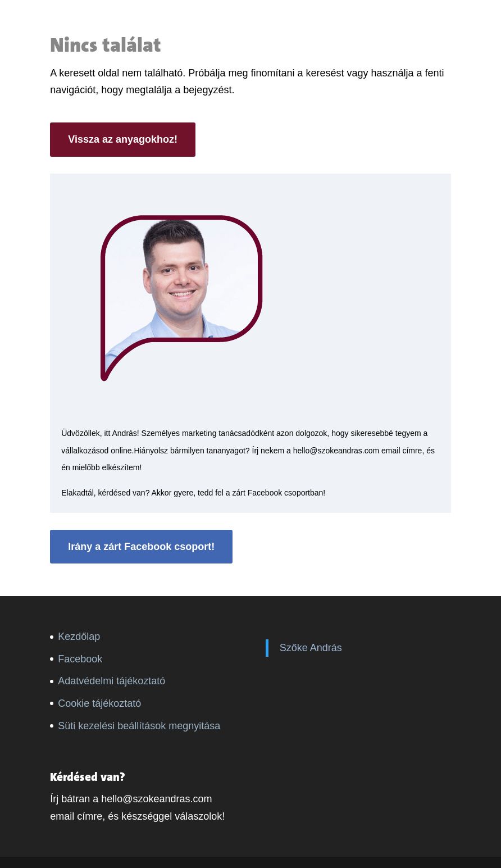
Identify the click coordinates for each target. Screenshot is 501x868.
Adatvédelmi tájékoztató (111, 681)
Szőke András (311, 648)
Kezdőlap (79, 637)
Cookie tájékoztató (99, 703)
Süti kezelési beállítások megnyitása (139, 726)
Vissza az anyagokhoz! (123, 139)
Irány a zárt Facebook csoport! (141, 547)
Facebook (80, 659)
